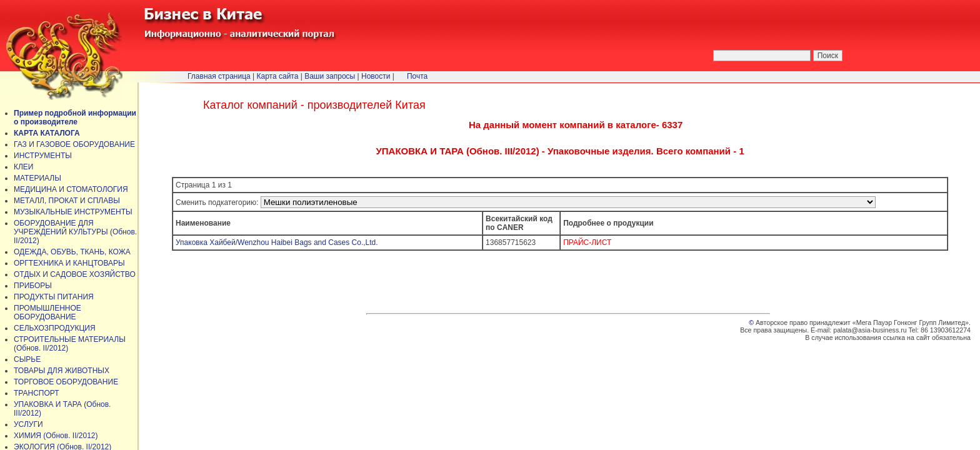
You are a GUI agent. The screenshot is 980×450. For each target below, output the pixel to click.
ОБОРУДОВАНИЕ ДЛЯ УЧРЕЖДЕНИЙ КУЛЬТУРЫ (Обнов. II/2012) (75, 232)
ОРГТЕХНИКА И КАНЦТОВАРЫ (69, 263)
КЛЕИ (24, 167)
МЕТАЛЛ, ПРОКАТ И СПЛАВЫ (67, 201)
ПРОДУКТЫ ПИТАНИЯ (54, 297)
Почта (417, 76)
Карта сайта (278, 76)
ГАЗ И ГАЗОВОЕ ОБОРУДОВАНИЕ (74, 144)
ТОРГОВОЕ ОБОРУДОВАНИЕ (66, 382)
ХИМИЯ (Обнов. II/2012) (56, 436)
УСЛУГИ (28, 424)
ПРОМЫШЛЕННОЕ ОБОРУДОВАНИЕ (47, 312)
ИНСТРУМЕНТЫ (43, 156)
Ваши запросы (330, 76)
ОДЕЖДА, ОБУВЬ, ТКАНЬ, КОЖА (72, 252)
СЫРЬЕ (27, 359)
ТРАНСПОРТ (37, 393)
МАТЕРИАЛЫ (37, 178)
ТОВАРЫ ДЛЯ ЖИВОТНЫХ (62, 371)
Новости (376, 76)
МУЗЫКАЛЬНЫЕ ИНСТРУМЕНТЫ (73, 212)
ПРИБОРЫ (33, 286)
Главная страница (219, 76)
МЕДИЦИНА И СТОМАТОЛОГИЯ (71, 189)
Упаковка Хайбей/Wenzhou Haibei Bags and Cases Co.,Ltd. (277, 242)
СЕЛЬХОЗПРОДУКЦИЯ (55, 328)
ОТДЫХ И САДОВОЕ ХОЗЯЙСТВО (75, 274)
